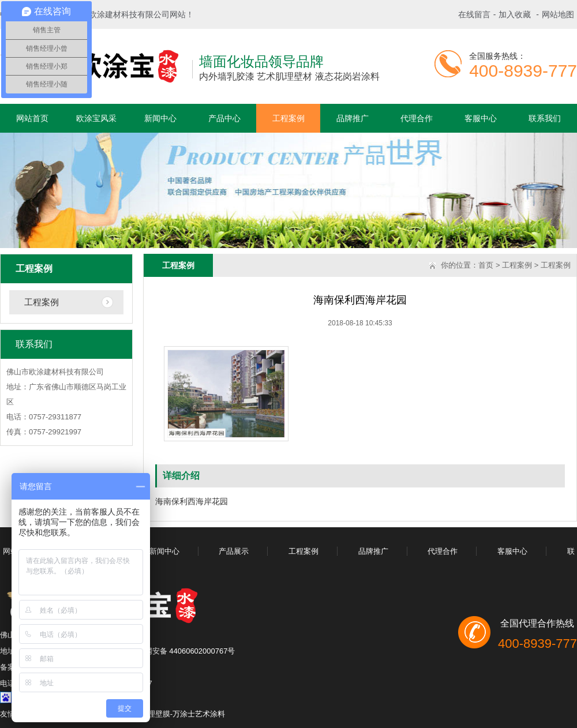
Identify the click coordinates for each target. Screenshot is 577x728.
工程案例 (288, 118)
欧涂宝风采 (96, 118)
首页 (486, 265)
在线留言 (474, 14)
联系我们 (545, 118)
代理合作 (417, 118)
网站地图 (558, 14)
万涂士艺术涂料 (199, 714)
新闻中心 (160, 118)
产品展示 (234, 551)
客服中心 (481, 118)
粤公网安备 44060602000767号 (183, 651)
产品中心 (224, 118)
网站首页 (32, 118)
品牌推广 (353, 118)
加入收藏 (515, 14)
